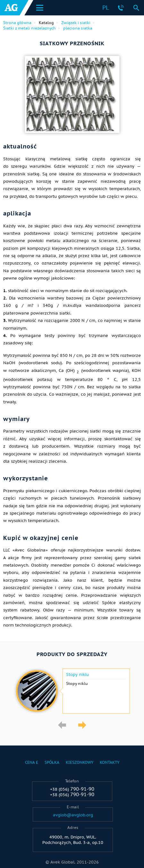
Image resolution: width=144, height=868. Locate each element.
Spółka (52, 762)
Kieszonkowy (80, 762)
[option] (72, 691)
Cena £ (32, 762)
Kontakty (110, 762)
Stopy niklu (77, 675)
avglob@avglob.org (73, 815)
